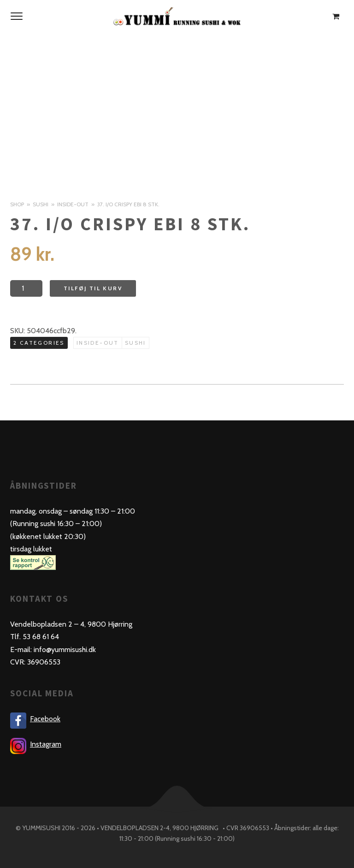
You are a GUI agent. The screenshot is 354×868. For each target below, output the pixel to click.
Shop (17, 204)
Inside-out (73, 204)
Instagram (46, 744)
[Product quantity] (26, 288)
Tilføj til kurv (93, 288)
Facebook (45, 719)
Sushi (41, 204)
